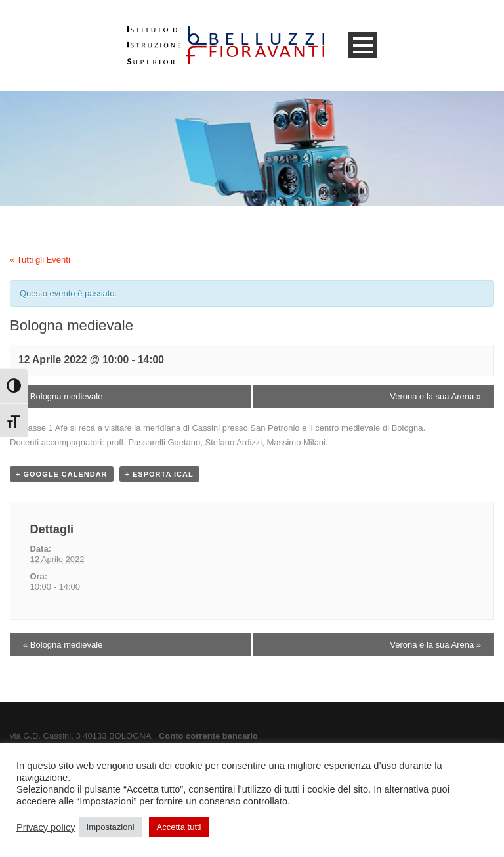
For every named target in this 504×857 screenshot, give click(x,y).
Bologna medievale (63, 396)
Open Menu (363, 45)
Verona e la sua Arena (435, 396)
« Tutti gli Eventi (40, 260)
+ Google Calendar (62, 474)
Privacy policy (46, 827)
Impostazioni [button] (111, 827)
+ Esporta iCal (159, 474)
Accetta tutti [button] (179, 827)
